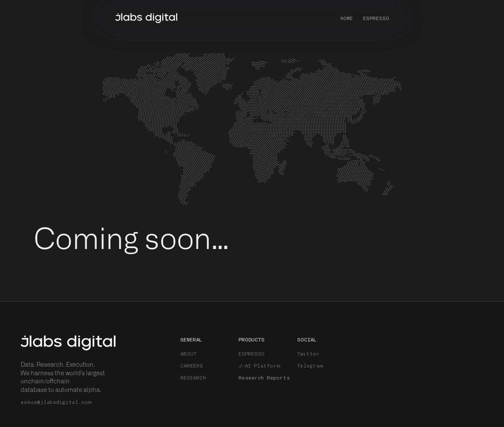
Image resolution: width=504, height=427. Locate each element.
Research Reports (264, 377)
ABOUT (188, 353)
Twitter (308, 353)
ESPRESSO (376, 18)
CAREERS (192, 365)
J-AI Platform (259, 365)
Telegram (310, 365)
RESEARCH (193, 377)
